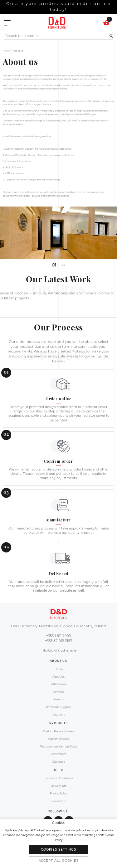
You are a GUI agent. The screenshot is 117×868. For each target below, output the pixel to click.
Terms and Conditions (59, 778)
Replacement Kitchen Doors (59, 747)
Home (7, 51)
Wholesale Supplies (58, 707)
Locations (59, 715)
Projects (58, 699)
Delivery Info (59, 786)
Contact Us (59, 801)
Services (58, 692)
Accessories (59, 754)
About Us (58, 677)
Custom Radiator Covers (58, 731)
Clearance (59, 762)
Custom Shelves (59, 739)
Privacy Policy (58, 793)
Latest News (59, 684)
